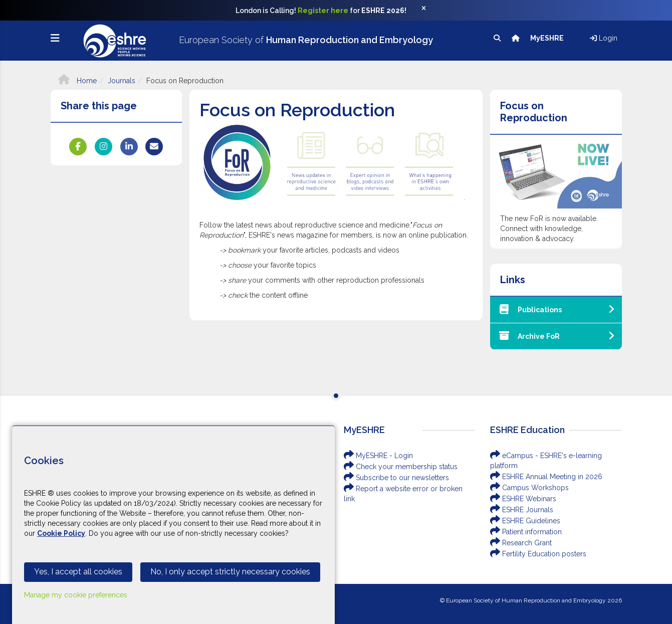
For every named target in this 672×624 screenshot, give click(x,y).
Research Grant (521, 543)
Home (77, 81)
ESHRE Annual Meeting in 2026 (546, 477)
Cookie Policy (61, 533)
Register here (323, 11)
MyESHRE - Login (378, 456)
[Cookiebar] (173, 525)
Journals (122, 81)
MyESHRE (548, 38)
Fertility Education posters (538, 554)
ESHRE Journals (522, 510)
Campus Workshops (529, 488)
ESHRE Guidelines (525, 521)
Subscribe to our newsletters (396, 478)
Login (604, 38)
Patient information (526, 532)
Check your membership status (401, 467)
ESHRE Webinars (523, 499)
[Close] (429, 11)
